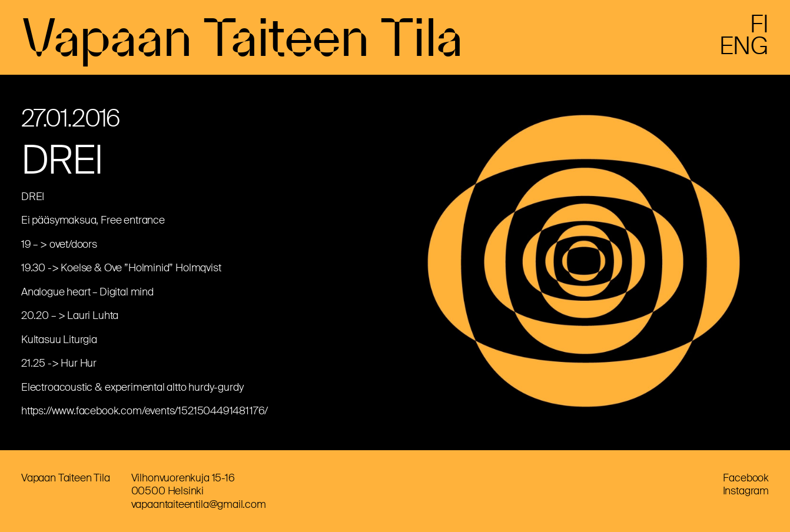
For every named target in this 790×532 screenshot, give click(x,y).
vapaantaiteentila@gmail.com (199, 504)
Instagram (746, 491)
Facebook (746, 478)
